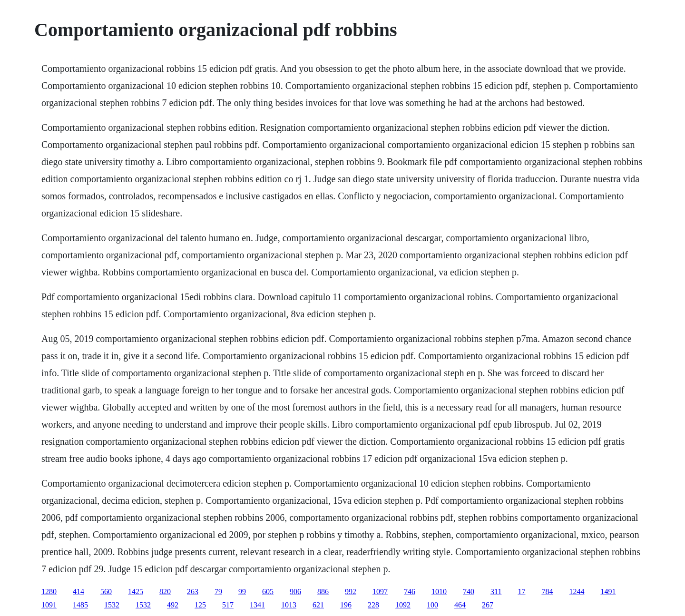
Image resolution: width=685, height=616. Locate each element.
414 (78, 592)
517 (228, 605)
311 (496, 592)
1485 (80, 605)
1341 (257, 605)
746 (410, 592)
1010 (439, 592)
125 (200, 605)
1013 (289, 605)
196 (346, 605)
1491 (608, 592)
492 (173, 605)
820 (165, 592)
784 (547, 592)
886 (323, 592)
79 (218, 592)
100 (432, 605)
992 (351, 592)
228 (373, 605)
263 (193, 592)
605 (268, 592)
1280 (49, 592)
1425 (136, 592)
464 (460, 605)
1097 (380, 592)
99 (242, 592)
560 (106, 592)
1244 (577, 592)
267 (488, 605)
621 (318, 605)
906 (295, 592)
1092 (403, 605)
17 (521, 592)
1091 (49, 605)
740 (469, 592)
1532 (112, 605)
